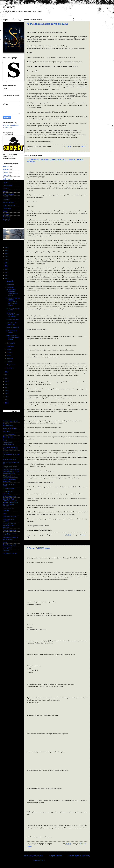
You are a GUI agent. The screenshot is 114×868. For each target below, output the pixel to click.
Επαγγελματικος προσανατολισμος (9, 444)
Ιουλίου (9, 349)
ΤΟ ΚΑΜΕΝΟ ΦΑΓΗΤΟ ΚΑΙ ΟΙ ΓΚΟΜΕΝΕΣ (13, 315)
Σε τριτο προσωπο (9, 205)
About (5, 542)
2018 (7, 272)
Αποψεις (6, 172)
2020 (7, 266)
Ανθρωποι (6, 169)
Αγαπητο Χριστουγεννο (10, 421)
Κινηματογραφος (8, 194)
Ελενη (5, 440)
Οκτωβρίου (11, 287)
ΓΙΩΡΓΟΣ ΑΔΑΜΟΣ (13, 328)
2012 (7, 381)
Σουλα (5, 513)
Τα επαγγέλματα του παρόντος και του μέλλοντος (9, 525)
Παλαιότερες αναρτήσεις (79, 856)
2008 (7, 394)
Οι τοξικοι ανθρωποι (9, 496)
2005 (7, 403)
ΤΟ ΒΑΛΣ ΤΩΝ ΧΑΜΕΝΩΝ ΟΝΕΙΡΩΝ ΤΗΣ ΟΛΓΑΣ (47, 24)
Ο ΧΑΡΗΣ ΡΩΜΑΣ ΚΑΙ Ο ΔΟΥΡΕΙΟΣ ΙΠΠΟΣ (13, 337)
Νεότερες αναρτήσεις (34, 856)
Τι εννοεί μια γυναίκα (9, 530)
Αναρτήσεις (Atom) (39, 860)
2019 (7, 269)
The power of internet (10, 554)
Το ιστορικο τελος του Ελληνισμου (10, 534)
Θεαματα (6, 188)
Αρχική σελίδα (56, 856)
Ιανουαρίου (11, 368)
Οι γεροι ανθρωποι (9, 489)
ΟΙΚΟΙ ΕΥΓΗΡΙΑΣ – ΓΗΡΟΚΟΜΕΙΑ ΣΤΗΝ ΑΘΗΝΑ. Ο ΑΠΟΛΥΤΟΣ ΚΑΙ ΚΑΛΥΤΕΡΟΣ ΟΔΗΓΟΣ (10, 502)
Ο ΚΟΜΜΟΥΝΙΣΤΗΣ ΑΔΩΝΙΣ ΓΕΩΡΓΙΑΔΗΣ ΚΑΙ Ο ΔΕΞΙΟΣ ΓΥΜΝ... (13, 302)
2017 (7, 275)
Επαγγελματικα (8, 185)
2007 (7, 397)
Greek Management (9, 545)
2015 (7, 372)
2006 (7, 400)
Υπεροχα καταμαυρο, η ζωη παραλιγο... (10, 538)
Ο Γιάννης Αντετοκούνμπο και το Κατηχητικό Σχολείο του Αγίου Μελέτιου (11, 471)
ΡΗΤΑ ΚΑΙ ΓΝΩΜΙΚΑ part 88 (39, 548)
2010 (7, 387)
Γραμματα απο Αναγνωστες (8, 179)
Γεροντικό (6, 175)
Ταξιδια (5, 211)
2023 (7, 257)
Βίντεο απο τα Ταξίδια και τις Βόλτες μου (11, 126)
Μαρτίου (10, 362)
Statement (6, 551)
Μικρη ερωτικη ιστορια (10, 467)
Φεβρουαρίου (11, 365)
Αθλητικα (6, 166)
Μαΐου (9, 355)
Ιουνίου (9, 352)
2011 (7, 384)
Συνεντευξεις (7, 208)
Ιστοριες (5, 191)
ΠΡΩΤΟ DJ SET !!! (12, 320)
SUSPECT (9, 7)
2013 (7, 378)
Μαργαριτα (6, 452)
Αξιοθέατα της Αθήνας (10, 428)
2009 (7, 391)
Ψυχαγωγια (6, 220)
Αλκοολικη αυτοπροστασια (8, 425)
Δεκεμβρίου (11, 281)
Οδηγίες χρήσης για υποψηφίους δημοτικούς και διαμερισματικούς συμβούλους (11, 479)
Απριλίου (10, 359)
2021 (7, 263)
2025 (7, 250)
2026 (7, 247)
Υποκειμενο (7, 214)
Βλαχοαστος (7, 431)
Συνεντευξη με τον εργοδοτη (9, 520)
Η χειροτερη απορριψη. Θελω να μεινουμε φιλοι (10, 448)
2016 (7, 278)
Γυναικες (6, 182)
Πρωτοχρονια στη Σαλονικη (8, 510)
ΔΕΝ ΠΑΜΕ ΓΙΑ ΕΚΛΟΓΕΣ (11, 324)
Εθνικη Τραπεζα (8, 437)
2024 (7, 253)
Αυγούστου (11, 346)
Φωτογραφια (7, 217)
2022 (7, 260)
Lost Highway (7, 548)
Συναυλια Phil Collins (10, 516)
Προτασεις (6, 200)
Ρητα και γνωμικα (8, 203)
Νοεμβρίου (10, 284)
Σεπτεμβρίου (11, 343)
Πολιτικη (83, 146)
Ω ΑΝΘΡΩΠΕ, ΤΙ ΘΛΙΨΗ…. (12, 332)
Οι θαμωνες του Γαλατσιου (8, 492)
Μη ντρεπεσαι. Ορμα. (10, 459)
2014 (7, 375)
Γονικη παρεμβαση (9, 434)
